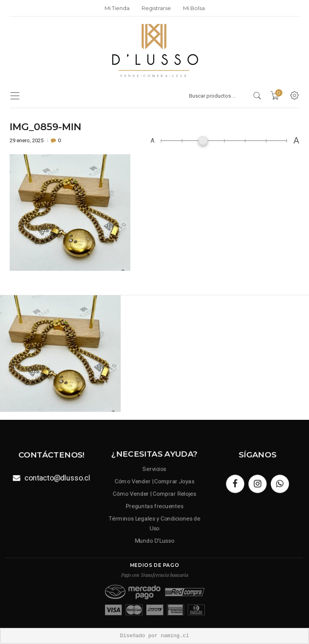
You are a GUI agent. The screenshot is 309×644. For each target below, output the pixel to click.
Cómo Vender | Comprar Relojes (154, 494)
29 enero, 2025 (27, 140)
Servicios (154, 470)
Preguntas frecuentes (155, 506)
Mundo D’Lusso (155, 539)
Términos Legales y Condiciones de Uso (154, 522)
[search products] (257, 96)
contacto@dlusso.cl (57, 477)
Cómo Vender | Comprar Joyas (154, 482)
